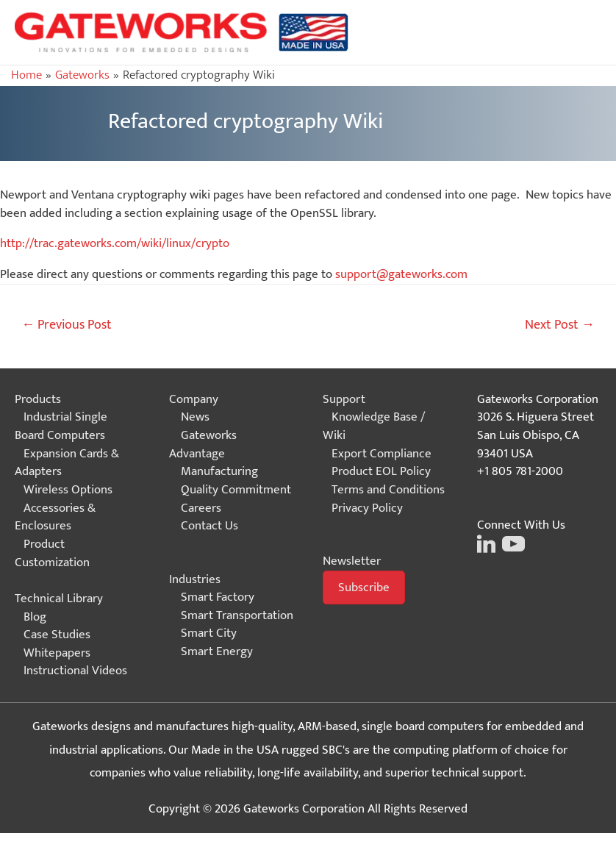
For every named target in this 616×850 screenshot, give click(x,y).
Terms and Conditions (388, 490)
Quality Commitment (236, 490)
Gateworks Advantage (203, 444)
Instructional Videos (75, 671)
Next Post (560, 325)
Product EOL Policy (381, 471)
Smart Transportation (237, 615)
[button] (364, 588)
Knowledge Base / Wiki (374, 426)
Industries (195, 579)
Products (38, 399)
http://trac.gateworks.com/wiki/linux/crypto (115, 243)
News (195, 417)
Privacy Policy (367, 508)
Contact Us (209, 526)
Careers (201, 508)
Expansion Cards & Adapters (67, 463)
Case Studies (57, 635)
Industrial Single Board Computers (61, 426)
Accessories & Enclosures (55, 517)
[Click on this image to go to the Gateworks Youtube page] (512, 543)
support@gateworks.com (401, 274)
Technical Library (59, 599)
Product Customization (52, 553)
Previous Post (67, 325)
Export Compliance (382, 454)
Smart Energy (217, 651)
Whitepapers (57, 653)
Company (194, 399)
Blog (35, 617)
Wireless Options (68, 490)
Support (344, 399)
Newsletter (352, 561)
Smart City (209, 633)
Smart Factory (218, 597)
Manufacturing (219, 471)
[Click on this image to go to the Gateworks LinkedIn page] (486, 543)
